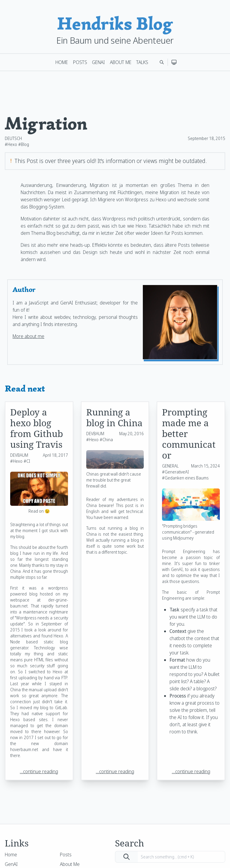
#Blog (24, 144)
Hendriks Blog (115, 23)
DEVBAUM (19, 455)
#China (106, 440)
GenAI (98, 62)
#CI (27, 461)
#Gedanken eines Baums (185, 478)
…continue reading (39, 771)
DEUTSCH (13, 138)
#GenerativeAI (175, 472)
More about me (28, 336)
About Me (121, 62)
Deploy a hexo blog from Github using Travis (37, 428)
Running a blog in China (114, 417)
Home (62, 62)
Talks (142, 62)
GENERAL (170, 466)
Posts (80, 62)
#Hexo (11, 144)
